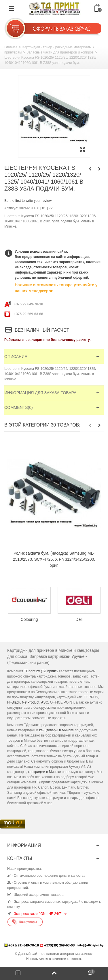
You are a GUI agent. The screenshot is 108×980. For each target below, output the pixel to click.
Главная (11, 47)
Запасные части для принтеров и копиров (60, 52)
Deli (79, 619)
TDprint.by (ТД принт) (41, 671)
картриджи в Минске (45, 772)
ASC (44, 702)
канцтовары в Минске (56, 730)
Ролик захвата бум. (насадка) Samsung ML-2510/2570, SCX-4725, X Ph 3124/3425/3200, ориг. (54, 559)
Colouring (29, 619)
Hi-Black (14, 702)
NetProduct (31, 702)
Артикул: (11, 208)
